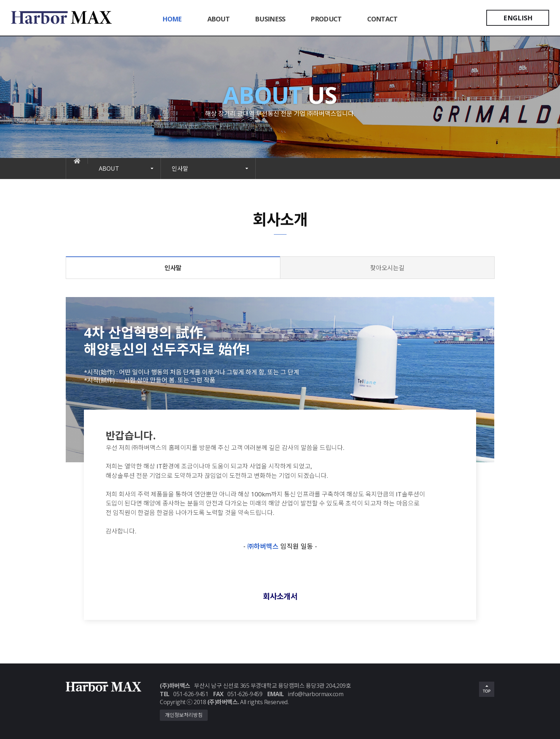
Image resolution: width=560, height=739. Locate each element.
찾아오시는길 (387, 268)
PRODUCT (326, 19)
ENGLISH (518, 18)
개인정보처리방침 (184, 715)
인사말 (180, 168)
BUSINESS (270, 19)
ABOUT (219, 19)
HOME (172, 19)
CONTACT (382, 19)
